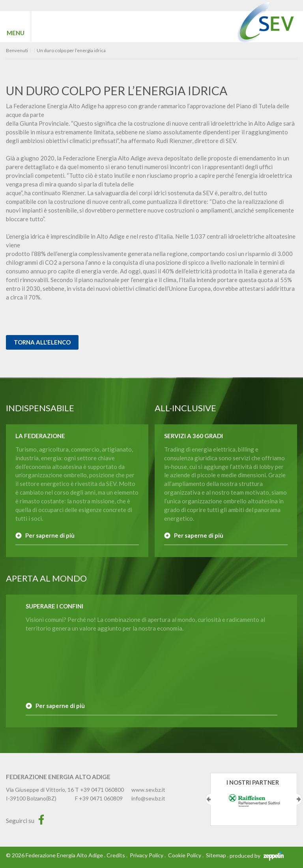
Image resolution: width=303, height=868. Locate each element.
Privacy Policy (147, 855)
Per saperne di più (50, 535)
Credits (116, 855)
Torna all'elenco (42, 342)
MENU (16, 33)
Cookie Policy (185, 855)
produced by (257, 856)
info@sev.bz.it (148, 798)
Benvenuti (17, 51)
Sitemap (216, 855)
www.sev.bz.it (148, 790)
